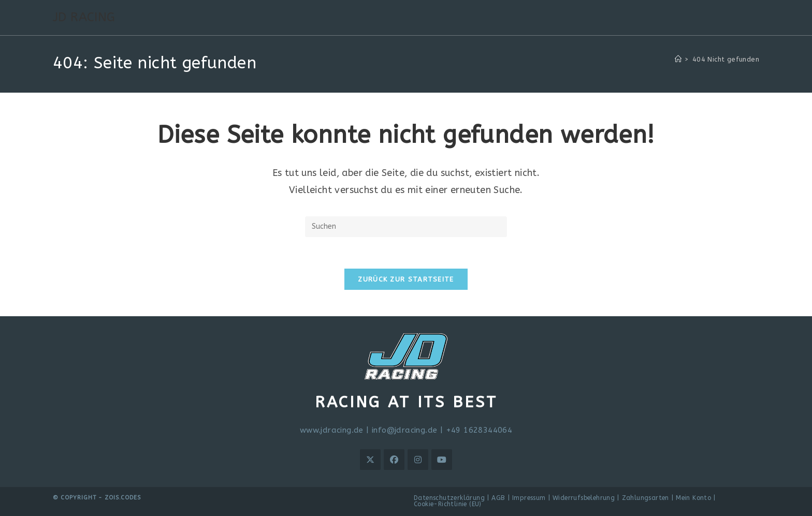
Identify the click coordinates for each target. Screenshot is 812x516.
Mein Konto (693, 498)
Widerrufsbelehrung (584, 498)
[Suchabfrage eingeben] (406, 227)
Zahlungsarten (646, 498)
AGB (498, 498)
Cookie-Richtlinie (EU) (448, 504)
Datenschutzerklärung (449, 498)
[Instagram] (418, 460)
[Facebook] (394, 460)
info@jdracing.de (404, 430)
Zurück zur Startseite (406, 279)
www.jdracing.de (332, 430)
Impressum (529, 498)
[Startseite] (678, 59)
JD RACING (84, 17)
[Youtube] (442, 460)
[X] (370, 460)
